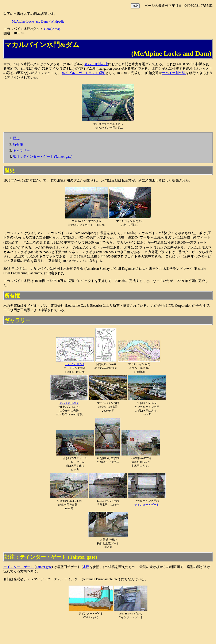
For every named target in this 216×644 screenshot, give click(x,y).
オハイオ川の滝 (96, 64)
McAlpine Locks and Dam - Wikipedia (38, 21)
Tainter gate (44, 567)
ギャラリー (21, 150)
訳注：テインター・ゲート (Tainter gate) (43, 157)
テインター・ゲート (147, 505)
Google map (52, 29)
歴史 (16, 138)
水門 (86, 567)
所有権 (18, 144)
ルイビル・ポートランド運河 (84, 73)
